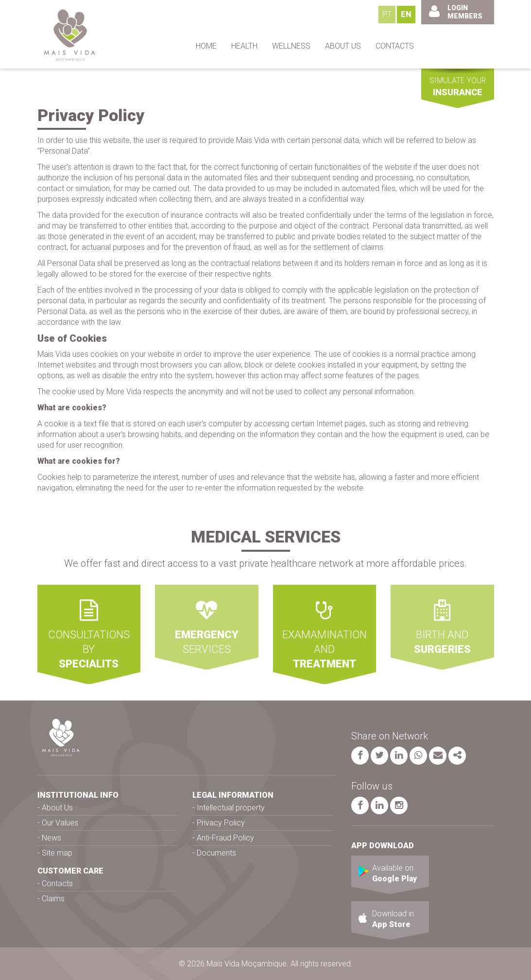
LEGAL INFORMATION (233, 795)
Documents (216, 853)
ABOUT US (343, 46)
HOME (206, 46)
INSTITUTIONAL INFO (78, 795)
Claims (53, 899)
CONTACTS (395, 46)
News (51, 838)
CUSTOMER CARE (70, 871)
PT (387, 14)
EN (406, 14)
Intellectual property (231, 808)
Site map (57, 853)
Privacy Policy (221, 823)
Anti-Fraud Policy (225, 838)
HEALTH (244, 46)
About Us (57, 808)
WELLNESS (291, 46)
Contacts (57, 884)
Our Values (60, 823)
